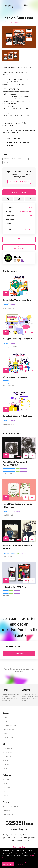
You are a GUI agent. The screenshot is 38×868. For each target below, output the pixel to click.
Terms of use (7, 752)
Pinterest (6, 795)
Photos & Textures (9, 470)
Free (18, 470)
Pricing (5, 733)
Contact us (6, 768)
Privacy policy (7, 748)
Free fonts (6, 810)
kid (26, 159)
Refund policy (7, 756)
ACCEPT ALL (8, 864)
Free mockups (8, 814)
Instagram (6, 787)
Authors (5, 721)
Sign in (27, 5)
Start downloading (9, 725)
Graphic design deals (10, 806)
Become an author (9, 729)
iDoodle (17, 257)
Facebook (6, 791)
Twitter (5, 783)
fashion (6, 159)
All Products (7, 22)
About (5, 717)
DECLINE (21, 864)
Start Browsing (19, 847)
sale (13, 159)
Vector (17, 22)
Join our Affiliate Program (19, 182)
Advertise (6, 764)
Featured (12, 305)
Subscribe (19, 653)
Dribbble (6, 779)
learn (20, 159)
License (5, 760)
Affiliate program (9, 737)
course (6, 162)
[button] (33, 5)
